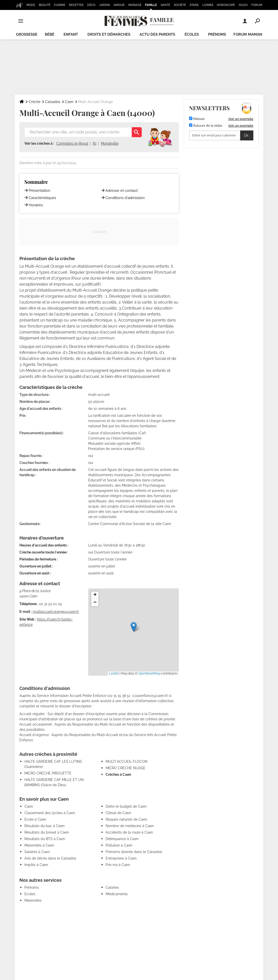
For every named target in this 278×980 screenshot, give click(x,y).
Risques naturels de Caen (126, 819)
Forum (257, 5)
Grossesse (27, 34)
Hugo (243, 5)
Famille (151, 5)
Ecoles (30, 894)
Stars (194, 5)
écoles (192, 34)
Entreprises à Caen (121, 858)
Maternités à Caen (39, 845)
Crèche (35, 102)
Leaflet (114, 673)
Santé (165, 5)
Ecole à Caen (35, 819)
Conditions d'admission (125, 198)
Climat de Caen (118, 813)
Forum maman (248, 34)
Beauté (45, 5)
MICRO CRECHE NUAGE (126, 768)
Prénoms (217, 34)
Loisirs (208, 5)
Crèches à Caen (118, 774)
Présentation (39, 191)
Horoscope (226, 5)
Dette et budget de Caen (126, 806)
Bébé (50, 34)
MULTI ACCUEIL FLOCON (127, 762)
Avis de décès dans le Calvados (50, 858)
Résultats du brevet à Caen (47, 832)
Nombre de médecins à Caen (130, 826)
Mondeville (110, 143)
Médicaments (117, 894)
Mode (31, 5)
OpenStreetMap (149, 673)
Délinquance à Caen (122, 839)
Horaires (36, 205)
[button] (134, 627)
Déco (91, 5)
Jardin (104, 5)
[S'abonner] (221, 135)
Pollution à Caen (119, 845)
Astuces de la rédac (206, 125)
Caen (69, 102)
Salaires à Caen (37, 852)
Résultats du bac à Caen (44, 826)
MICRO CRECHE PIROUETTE (48, 773)
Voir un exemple (241, 119)
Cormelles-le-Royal (72, 143)
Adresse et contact (122, 191)
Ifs (95, 143)
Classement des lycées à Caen (50, 813)
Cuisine (60, 5)
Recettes (76, 5)
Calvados (53, 102)
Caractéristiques (42, 198)
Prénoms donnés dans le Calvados (134, 852)
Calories (112, 887)
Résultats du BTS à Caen (45, 839)
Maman (197, 119)
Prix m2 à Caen (118, 865)
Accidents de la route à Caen (129, 832)
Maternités (33, 900)
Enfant (71, 34)
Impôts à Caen (36, 865)
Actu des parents (157, 34)
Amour (119, 5)
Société (180, 5)
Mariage (135, 5)
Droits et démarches (109, 34)
